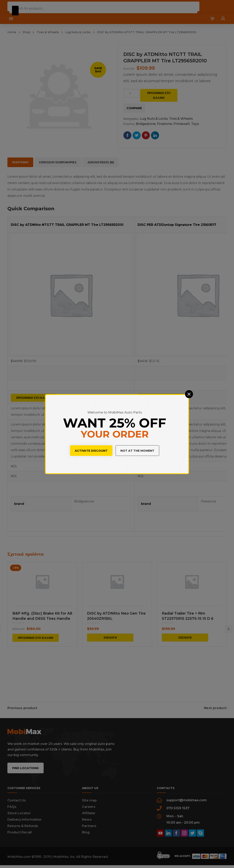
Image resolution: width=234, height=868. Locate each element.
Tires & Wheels (48, 32)
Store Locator (19, 818)
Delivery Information (24, 824)
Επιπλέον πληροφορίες (58, 162)
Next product (215, 707)
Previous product (22, 707)
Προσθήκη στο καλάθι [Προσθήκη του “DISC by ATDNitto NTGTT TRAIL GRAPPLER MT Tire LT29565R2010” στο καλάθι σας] (34, 398)
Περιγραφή (20, 162)
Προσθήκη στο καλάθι (159, 95)
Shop (26, 32)
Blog (86, 837)
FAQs (12, 812)
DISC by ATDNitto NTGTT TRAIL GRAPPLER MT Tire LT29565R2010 (67, 225)
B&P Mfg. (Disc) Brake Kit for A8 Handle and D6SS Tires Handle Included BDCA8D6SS (42, 649)
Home (12, 32)
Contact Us (17, 805)
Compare (134, 108)
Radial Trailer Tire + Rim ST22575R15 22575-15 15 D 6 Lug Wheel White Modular (188, 649)
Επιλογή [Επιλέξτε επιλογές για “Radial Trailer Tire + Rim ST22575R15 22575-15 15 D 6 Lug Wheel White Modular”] (185, 668)
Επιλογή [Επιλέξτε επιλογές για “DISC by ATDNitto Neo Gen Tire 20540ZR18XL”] (110, 668)
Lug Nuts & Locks (78, 32)
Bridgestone (146, 124)
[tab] (20, 162)
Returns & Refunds (23, 831)
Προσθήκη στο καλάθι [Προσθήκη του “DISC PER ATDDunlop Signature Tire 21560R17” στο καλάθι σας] (161, 398)
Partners (89, 831)
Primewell (182, 124)
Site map (89, 805)
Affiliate (89, 818)
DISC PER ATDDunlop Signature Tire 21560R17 (177, 225)
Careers (89, 812)
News (87, 824)
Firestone (164, 124)
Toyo (195, 124)
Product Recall (19, 837)
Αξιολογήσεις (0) (101, 162)
